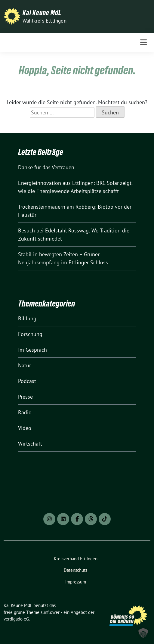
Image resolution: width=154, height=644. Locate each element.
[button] (143, 633)
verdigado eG (16, 619)
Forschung (30, 334)
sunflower (50, 612)
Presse (25, 397)
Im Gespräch (32, 350)
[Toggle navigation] (143, 42)
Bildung (27, 318)
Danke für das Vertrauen (46, 167)
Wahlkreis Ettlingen (45, 21)
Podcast (27, 381)
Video (25, 428)
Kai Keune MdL (42, 13)
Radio (25, 412)
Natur (25, 365)
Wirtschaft (30, 444)
